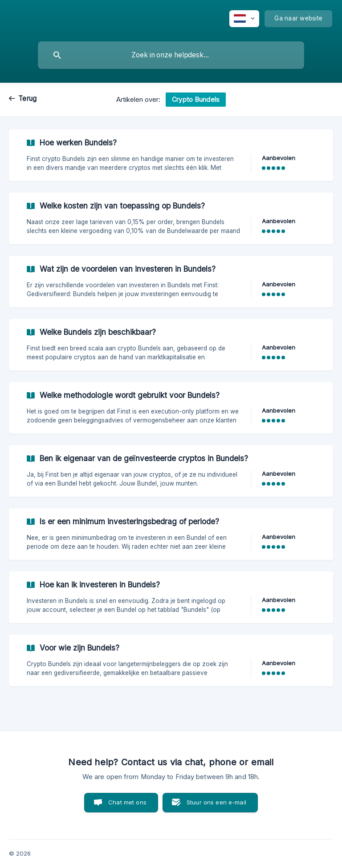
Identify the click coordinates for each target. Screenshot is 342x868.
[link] (171, 155)
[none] (244, 19)
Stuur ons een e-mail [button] (216, 802)
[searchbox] (171, 55)
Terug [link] (27, 98)
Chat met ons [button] (127, 802)
